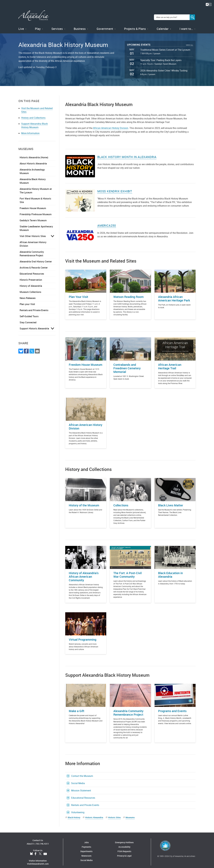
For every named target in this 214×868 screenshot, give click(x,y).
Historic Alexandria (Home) (34, 154)
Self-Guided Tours (29, 313)
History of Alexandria (31, 282)
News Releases (28, 294)
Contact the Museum (82, 772)
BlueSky (31, 850)
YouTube (45, 850)
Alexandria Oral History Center (36, 258)
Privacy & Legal (124, 852)
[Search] (193, 15)
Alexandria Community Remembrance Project (32, 250)
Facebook (36, 850)
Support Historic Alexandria (34, 325)
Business (80, 25)
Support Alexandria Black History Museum (34, 122)
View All (190, 42)
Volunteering (78, 809)
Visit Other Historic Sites (33, 233)
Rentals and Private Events (34, 307)
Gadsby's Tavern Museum (33, 217)
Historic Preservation (31, 276)
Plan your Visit (27, 301)
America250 (107, 222)
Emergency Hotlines (124, 839)
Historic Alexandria (94, 814)
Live (21, 25)
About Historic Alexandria (33, 160)
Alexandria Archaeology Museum (32, 168)
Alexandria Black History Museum (33, 177)
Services (57, 25)
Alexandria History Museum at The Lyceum (36, 187)
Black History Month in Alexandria (127, 153)
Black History (74, 814)
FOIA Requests (124, 848)
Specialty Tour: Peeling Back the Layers (161, 57)
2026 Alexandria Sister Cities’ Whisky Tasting (164, 67)
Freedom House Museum (33, 205)
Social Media (78, 780)
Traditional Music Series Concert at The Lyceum (165, 46)
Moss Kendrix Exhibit (115, 188)
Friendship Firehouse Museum (36, 211)
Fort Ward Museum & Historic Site (35, 197)
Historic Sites (114, 814)
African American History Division (33, 240)
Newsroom (86, 852)
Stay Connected (28, 319)
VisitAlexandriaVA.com (38, 860)
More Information (30, 130)
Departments (86, 848)
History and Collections (33, 114)
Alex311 (31, 840)
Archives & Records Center (34, 264)
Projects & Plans (135, 25)
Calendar (163, 25)
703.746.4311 (42, 840)
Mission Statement (81, 787)
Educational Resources (32, 270)
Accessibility (124, 843)
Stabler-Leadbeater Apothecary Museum (36, 225)
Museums (130, 814)
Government (105, 25)
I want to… (186, 25)
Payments (86, 843)
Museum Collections (30, 288)
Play (38, 25)
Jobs (86, 839)
